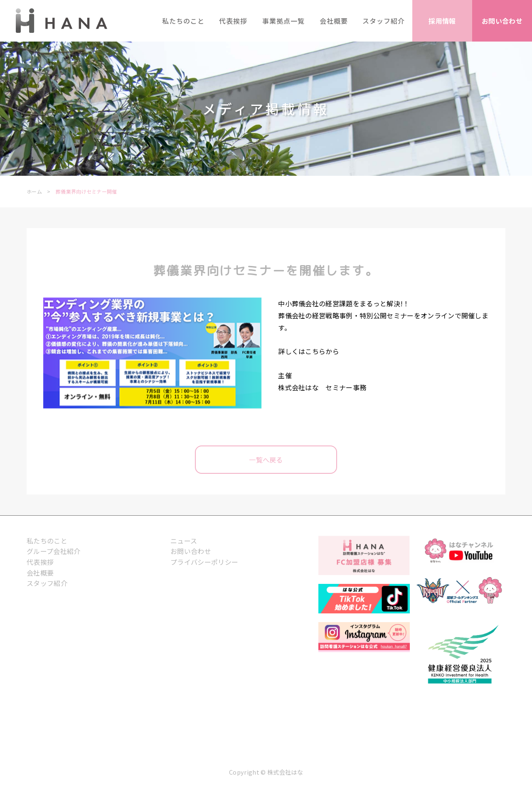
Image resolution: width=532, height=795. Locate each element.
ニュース (184, 541)
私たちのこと (47, 541)
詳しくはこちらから (309, 351)
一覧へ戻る (266, 460)
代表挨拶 (40, 562)
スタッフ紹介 (47, 583)
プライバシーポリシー (204, 562)
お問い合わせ (191, 551)
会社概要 (40, 573)
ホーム (34, 191)
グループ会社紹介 (54, 551)
